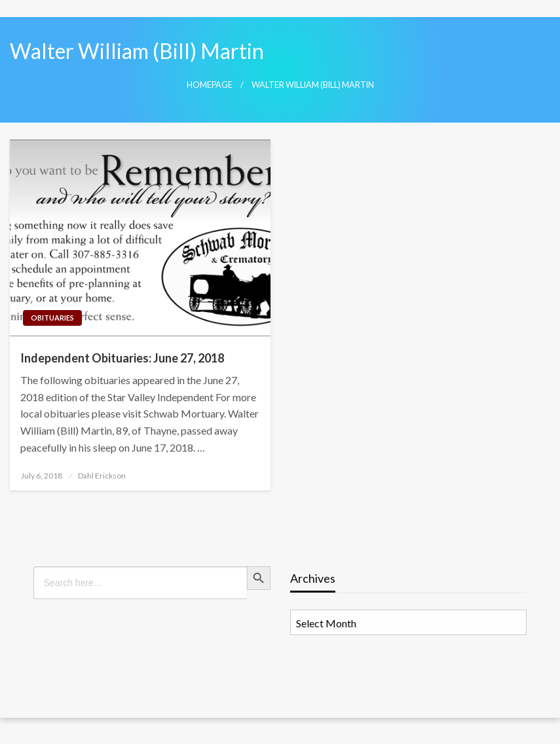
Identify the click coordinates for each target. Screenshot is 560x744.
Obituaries (52, 318)
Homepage (210, 85)
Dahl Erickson (102, 476)
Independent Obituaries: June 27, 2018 (122, 358)
